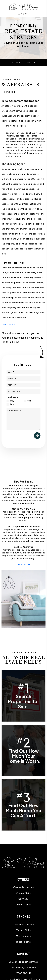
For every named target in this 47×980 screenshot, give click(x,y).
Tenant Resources (23, 924)
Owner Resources (24, 887)
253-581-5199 (24, 973)
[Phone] (23, 385)
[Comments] (23, 419)
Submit (37, 436)
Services (23, 899)
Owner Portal (24, 905)
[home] (23, 6)
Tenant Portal (23, 942)
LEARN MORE (8, 325)
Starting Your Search (19, 63)
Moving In (29, 63)
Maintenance (23, 936)
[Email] (23, 379)
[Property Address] (23, 392)
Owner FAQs (23, 893)
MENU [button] (23, 14)
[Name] (23, 372)
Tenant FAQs (24, 930)
